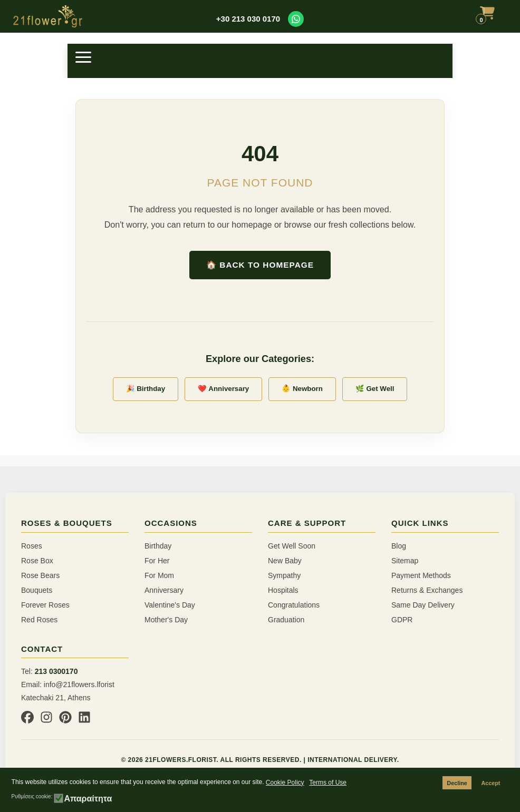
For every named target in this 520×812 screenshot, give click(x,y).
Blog (399, 546)
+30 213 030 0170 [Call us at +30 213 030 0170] (248, 19)
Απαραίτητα (88, 799)
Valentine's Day (170, 605)
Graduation (286, 620)
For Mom (159, 575)
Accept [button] (490, 783)
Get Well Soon (292, 546)
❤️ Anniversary (223, 389)
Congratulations (294, 605)
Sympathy (284, 575)
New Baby (285, 561)
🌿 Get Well (375, 389)
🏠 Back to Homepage (260, 265)
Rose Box (37, 561)
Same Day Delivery (423, 605)
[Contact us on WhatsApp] (296, 19)
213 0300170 (56, 671)
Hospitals (283, 590)
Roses (32, 546)
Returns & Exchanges (427, 590)
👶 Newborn (302, 389)
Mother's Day (166, 620)
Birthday (158, 546)
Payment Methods (421, 575)
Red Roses (39, 620)
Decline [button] (457, 783)
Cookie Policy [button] (285, 782)
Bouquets (37, 590)
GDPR (402, 620)
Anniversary (164, 590)
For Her (157, 561)
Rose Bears (40, 575)
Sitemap (405, 561)
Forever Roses (45, 605)
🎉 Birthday (146, 389)
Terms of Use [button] (328, 782)
